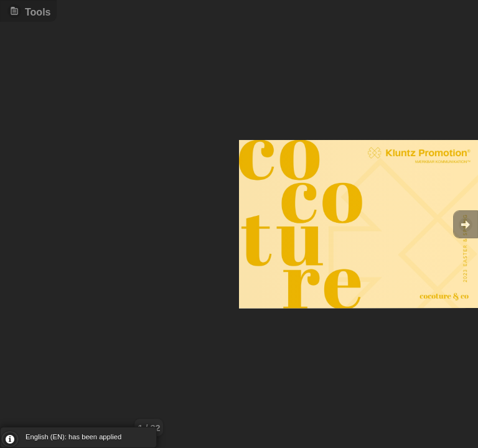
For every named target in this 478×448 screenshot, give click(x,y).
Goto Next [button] (466, 224)
